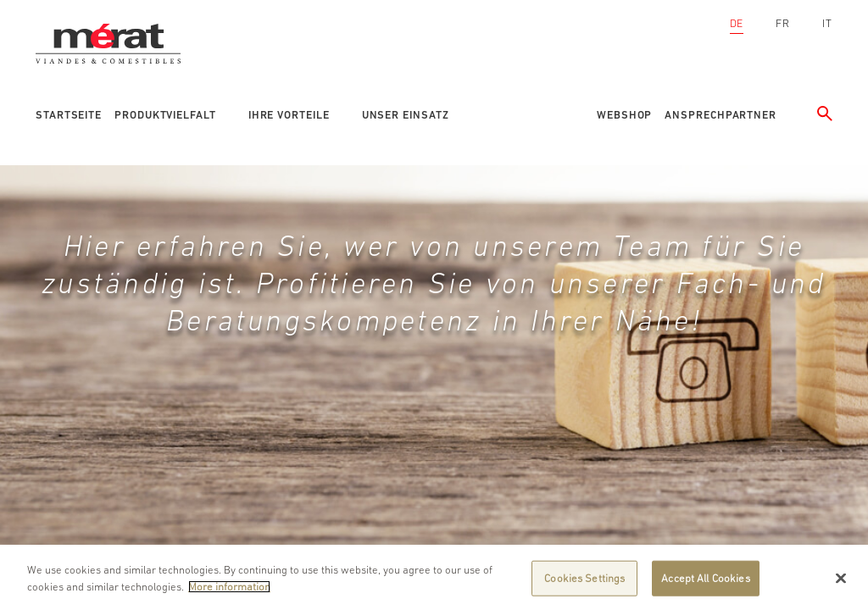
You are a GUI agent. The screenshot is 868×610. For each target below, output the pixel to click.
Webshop (624, 115)
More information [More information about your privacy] (229, 591)
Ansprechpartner (721, 115)
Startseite (69, 115)
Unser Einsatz (406, 115)
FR (783, 23)
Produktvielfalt (165, 115)
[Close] (841, 583)
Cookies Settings (584, 582)
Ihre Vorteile (289, 115)
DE (737, 23)
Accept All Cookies (705, 582)
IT (827, 23)
